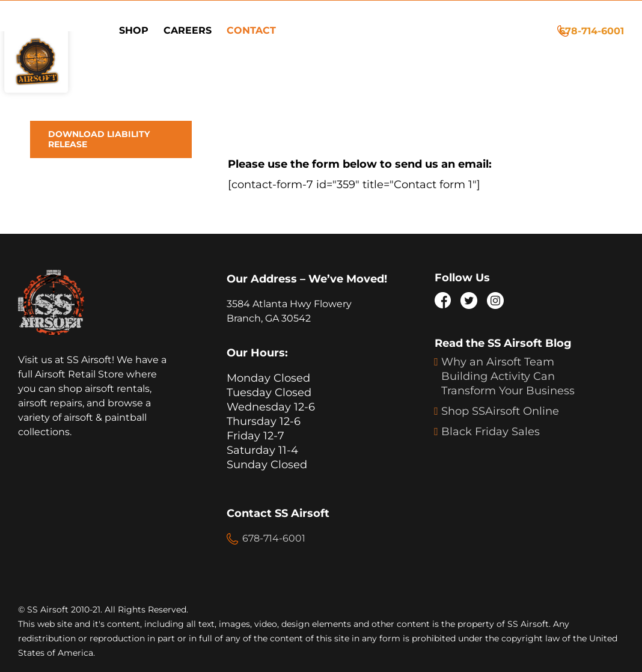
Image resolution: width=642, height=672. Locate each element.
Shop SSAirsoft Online (500, 411)
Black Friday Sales (491, 432)
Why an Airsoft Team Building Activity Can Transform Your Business (508, 376)
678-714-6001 (592, 31)
